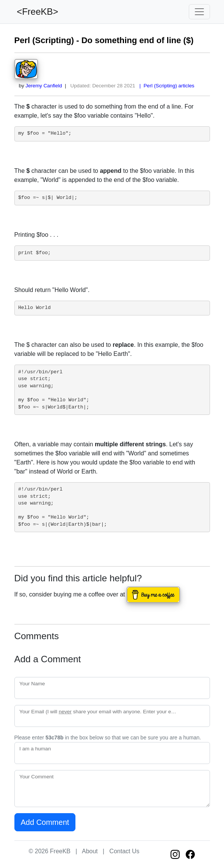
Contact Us (125, 851)
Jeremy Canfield (44, 86)
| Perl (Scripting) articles (165, 86)
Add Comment (45, 822)
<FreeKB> (36, 12)
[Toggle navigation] (199, 12)
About (90, 851)
